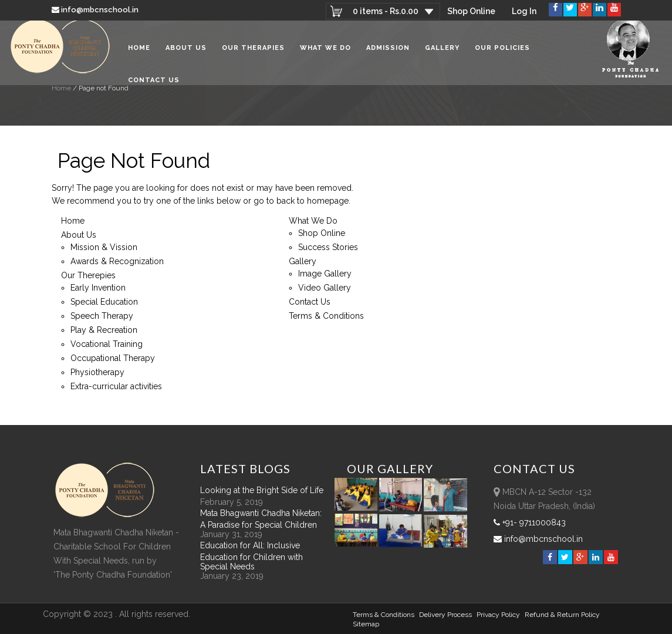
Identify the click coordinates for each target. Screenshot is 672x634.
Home (139, 52)
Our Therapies (253, 52)
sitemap (366, 624)
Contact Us (154, 84)
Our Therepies (88, 275)
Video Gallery (325, 288)
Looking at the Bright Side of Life (262, 490)
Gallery (442, 52)
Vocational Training (107, 344)
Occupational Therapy (113, 358)
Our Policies (502, 52)
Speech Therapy (102, 316)
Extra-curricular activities (116, 386)
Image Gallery (325, 274)
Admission (388, 52)
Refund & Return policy (562, 615)
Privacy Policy (498, 615)
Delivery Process (445, 615)
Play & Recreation (104, 330)
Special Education (104, 302)
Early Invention (98, 288)
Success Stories (328, 247)
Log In (524, 11)
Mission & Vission (104, 247)
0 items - (385, 11)
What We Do (325, 52)
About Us (186, 52)
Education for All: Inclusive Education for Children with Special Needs (251, 556)
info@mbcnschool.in (96, 10)
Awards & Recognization (117, 261)
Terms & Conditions (326, 316)
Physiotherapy (97, 372)
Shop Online (471, 11)
